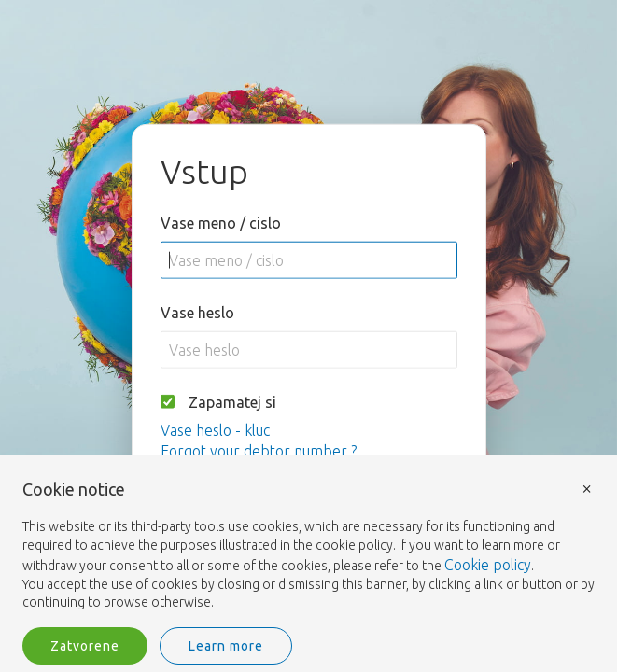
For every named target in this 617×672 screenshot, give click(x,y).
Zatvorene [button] (85, 646)
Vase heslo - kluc (215, 429)
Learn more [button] (226, 646)
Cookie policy (488, 565)
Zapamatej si (232, 401)
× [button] (587, 488)
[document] (308, 546)
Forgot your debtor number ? (259, 450)
